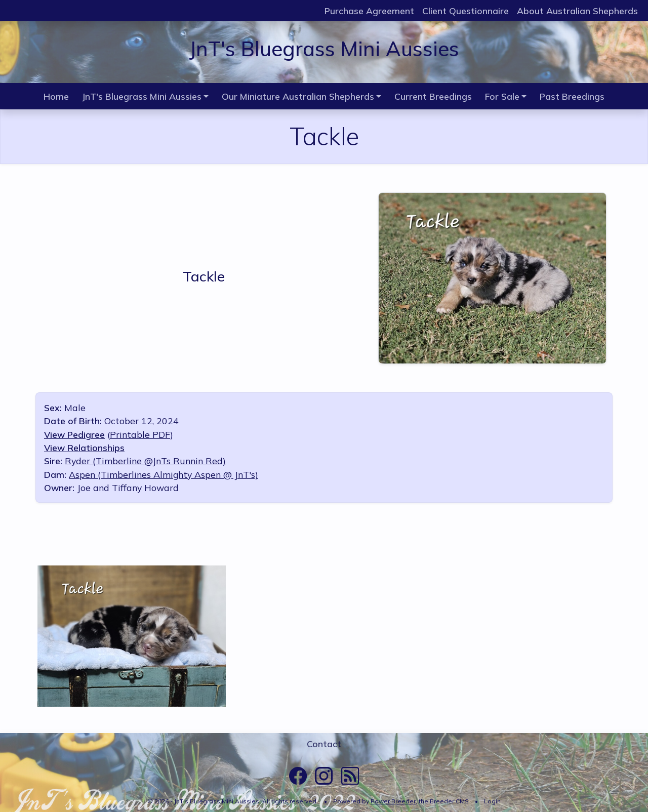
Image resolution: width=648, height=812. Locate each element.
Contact (324, 744)
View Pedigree (74, 434)
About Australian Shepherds (577, 11)
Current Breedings (433, 96)
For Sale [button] (502, 96)
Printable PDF (140, 434)
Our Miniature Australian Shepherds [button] (298, 96)
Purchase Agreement (369, 11)
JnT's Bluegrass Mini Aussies (324, 49)
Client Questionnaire (465, 11)
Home (56, 96)
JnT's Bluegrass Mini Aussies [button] (142, 96)
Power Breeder (393, 801)
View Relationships (84, 448)
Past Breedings (572, 96)
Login (492, 801)
